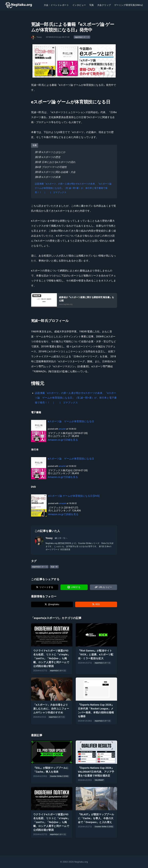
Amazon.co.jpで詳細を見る (63, 440)
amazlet (62, 429)
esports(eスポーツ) (82, 37)
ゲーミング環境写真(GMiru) (129, 5)
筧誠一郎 (54, 567)
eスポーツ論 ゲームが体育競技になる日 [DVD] (74, 496)
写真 (92, 5)
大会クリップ (104, 5)
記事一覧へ (61, 538)
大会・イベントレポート (56, 5)
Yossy (49, 538)
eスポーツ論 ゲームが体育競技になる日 (71, 421)
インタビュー (79, 5)
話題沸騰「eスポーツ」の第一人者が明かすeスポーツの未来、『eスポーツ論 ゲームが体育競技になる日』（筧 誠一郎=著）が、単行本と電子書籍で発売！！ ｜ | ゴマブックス (74, 188)
